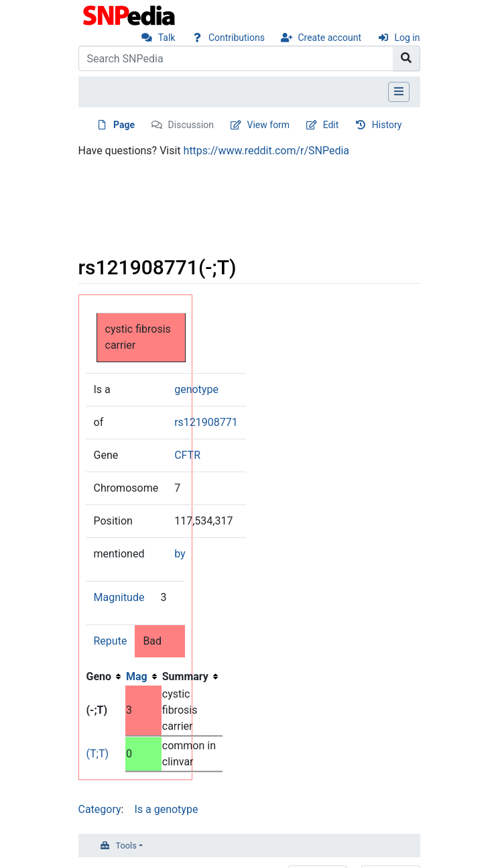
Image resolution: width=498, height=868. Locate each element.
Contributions (237, 38)
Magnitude (119, 597)
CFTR (187, 455)
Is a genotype (166, 809)
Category (100, 809)
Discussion (191, 125)
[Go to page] (407, 58)
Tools (126, 846)
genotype (196, 389)
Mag (137, 676)
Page (124, 125)
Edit (331, 125)
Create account (329, 38)
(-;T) (97, 710)
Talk (167, 38)
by (180, 554)
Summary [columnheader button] (185, 676)
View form (269, 125)
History (387, 125)
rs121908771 (206, 422)
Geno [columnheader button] (99, 676)
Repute (111, 641)
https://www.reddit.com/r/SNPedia (266, 151)
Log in (408, 38)
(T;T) (98, 754)
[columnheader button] (143, 677)
